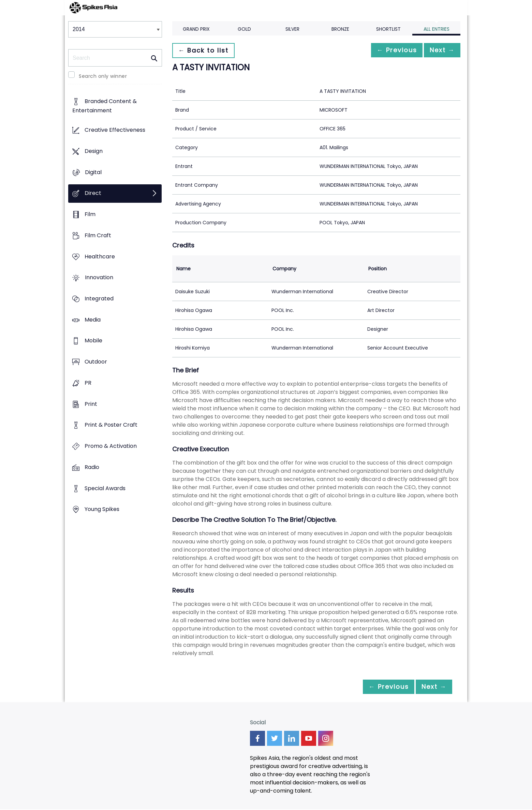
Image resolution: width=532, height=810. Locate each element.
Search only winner (103, 76)
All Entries (437, 29)
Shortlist (388, 29)
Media (93, 320)
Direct (93, 193)
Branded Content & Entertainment (105, 106)
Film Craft (98, 235)
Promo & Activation (111, 446)
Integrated (99, 299)
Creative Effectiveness (115, 130)
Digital (93, 172)
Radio (92, 467)
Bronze (340, 29)
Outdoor (96, 362)
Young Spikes (102, 509)
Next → (440, 50)
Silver (292, 29)
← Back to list (206, 50)
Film (90, 214)
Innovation (99, 278)
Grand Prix (196, 29)
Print (91, 404)
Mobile (93, 341)
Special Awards (105, 488)
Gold (244, 29)
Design (94, 151)
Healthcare (100, 257)
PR (88, 383)
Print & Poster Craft (111, 425)
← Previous (389, 50)
